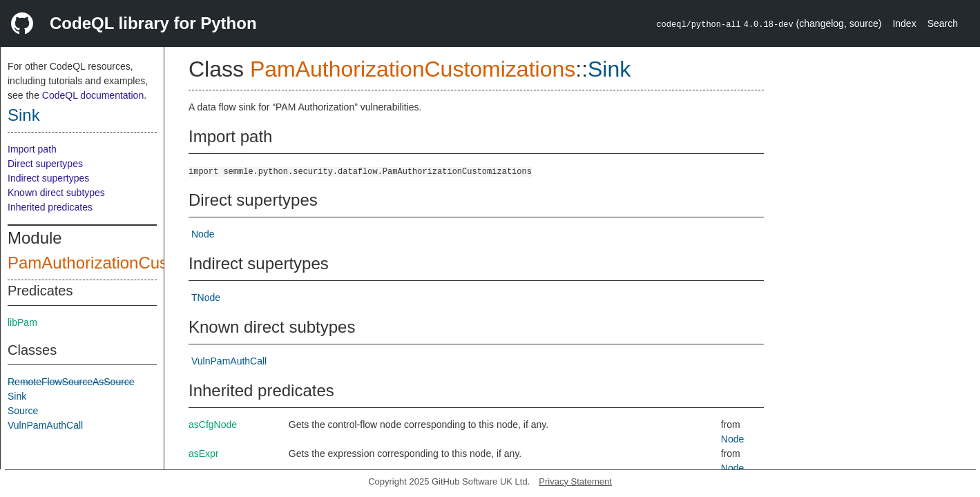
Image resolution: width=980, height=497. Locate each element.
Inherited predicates (50, 207)
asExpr (204, 454)
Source (23, 411)
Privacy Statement (575, 481)
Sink (24, 115)
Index (904, 23)
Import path (32, 149)
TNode (206, 298)
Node (203, 234)
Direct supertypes (45, 164)
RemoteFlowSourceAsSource (71, 382)
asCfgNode (213, 425)
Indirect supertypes (48, 178)
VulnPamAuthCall (45, 425)
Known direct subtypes (56, 193)
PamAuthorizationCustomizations (130, 263)
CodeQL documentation (93, 95)
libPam (22, 322)
